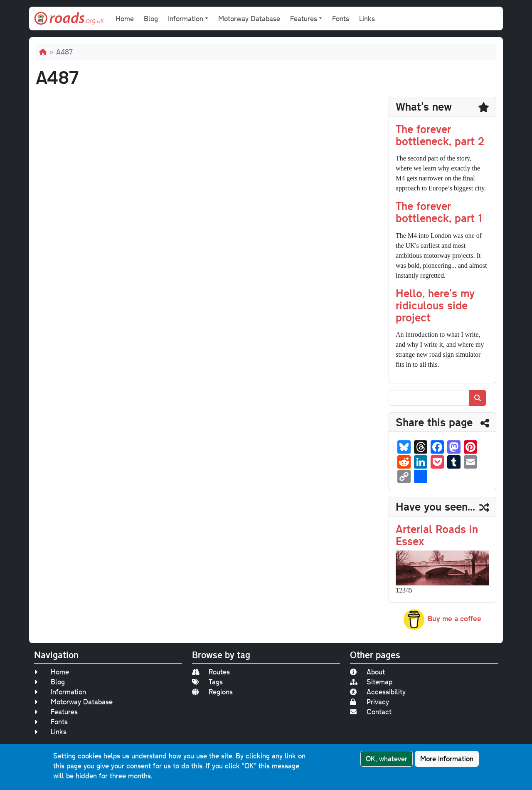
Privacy (369, 702)
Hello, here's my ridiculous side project (435, 305)
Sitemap (371, 682)
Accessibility (378, 692)
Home (125, 19)
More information (447, 759)
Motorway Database (249, 19)
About (367, 672)
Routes (211, 672)
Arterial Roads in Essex (437, 535)
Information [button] (186, 19)
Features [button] (304, 19)
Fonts (341, 19)
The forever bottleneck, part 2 (440, 135)
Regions (212, 692)
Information (60, 692)
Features (56, 712)
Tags (207, 682)
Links (367, 19)
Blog (151, 19)
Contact (371, 712)
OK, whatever (387, 759)
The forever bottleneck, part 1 (439, 212)
